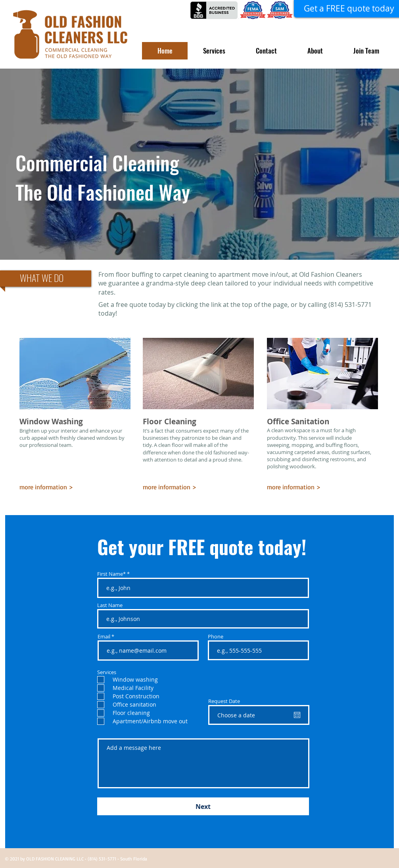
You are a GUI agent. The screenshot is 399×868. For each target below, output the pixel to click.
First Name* (111, 574)
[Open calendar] (297, 715)
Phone (216, 637)
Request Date (224, 701)
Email (104, 637)
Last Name (110, 605)
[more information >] (53, 487)
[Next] (203, 806)
